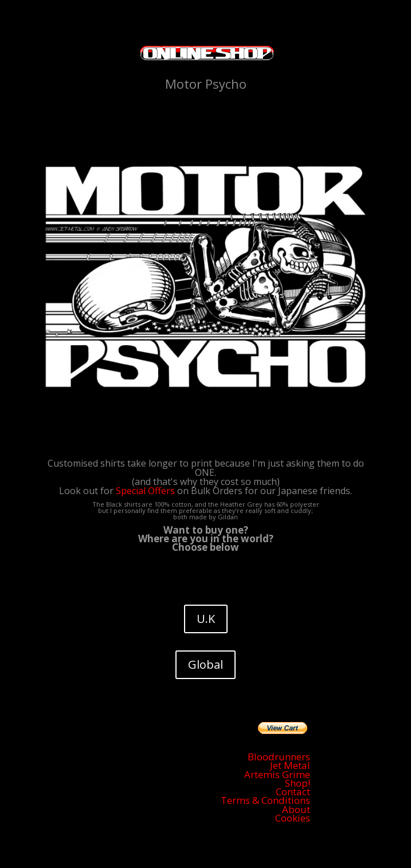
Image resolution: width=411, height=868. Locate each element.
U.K (206, 619)
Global (205, 664)
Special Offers (145, 491)
